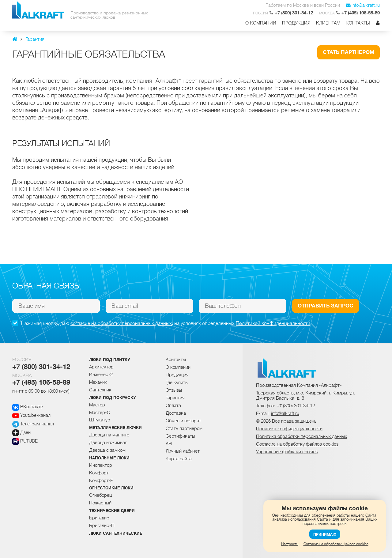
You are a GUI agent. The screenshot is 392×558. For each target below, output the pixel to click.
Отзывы (174, 390)
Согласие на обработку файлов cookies (336, 544)
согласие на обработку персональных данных (121, 323)
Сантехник (100, 390)
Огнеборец (100, 495)
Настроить (290, 544)
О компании (261, 23)
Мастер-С (100, 413)
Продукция (296, 23)
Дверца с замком (107, 450)
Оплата (173, 405)
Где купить (177, 383)
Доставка (176, 413)
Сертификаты (180, 436)
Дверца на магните (109, 435)
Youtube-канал (31, 415)
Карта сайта (179, 459)
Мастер (97, 405)
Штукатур (100, 420)
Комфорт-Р (101, 481)
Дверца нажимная (108, 443)
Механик (98, 382)
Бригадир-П (102, 526)
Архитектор (101, 367)
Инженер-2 (101, 375)
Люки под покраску (113, 398)
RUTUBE (25, 441)
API (169, 444)
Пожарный (100, 503)
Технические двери (112, 511)
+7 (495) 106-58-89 (41, 383)
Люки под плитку (110, 360)
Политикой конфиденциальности (273, 323)
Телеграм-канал (33, 424)
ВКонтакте (28, 407)
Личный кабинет (183, 451)
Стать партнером (349, 52)
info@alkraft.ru (363, 5)
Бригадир (99, 518)
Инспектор (101, 465)
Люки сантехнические (116, 533)
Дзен (21, 432)
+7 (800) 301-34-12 (41, 367)
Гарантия (175, 398)
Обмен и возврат (183, 421)
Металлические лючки (115, 428)
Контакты (358, 23)
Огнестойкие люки (111, 488)
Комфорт (99, 473)
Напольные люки (109, 458)
